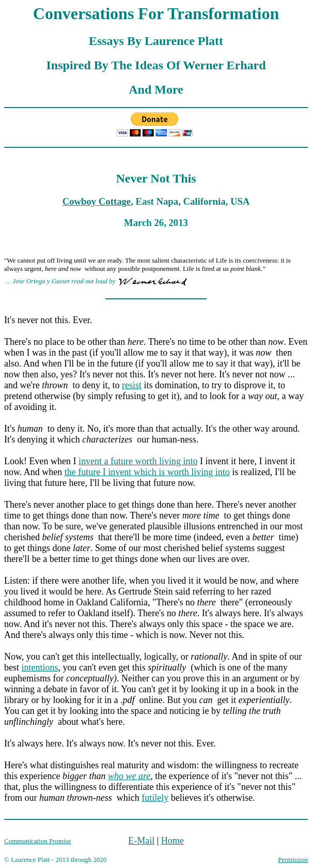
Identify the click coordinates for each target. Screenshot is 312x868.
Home (173, 841)
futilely (155, 798)
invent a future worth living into (138, 461)
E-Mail (141, 841)
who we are (129, 776)
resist (132, 385)
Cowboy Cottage (97, 201)
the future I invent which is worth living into (147, 472)
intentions (40, 667)
